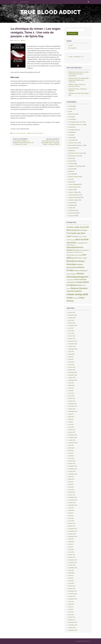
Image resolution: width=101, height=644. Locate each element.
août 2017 (71, 414)
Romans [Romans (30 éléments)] (79, 285)
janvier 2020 (72, 338)
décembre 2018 (73, 372)
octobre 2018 (72, 378)
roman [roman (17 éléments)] (85, 258)
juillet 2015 (71, 479)
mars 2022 (71, 333)
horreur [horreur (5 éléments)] (81, 250)
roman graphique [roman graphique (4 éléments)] (70, 280)
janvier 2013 (72, 557)
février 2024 (72, 323)
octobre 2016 (72, 440)
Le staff (14, 2)
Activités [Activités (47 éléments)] (70, 227)
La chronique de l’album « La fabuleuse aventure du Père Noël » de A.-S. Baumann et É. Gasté (23, 142)
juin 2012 (71, 575)
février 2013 (72, 555)
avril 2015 (71, 487)
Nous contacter (24, 2)
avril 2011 (71, 612)
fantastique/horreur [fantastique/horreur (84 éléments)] (75, 247)
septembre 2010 (73, 630)
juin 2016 (71, 450)
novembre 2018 (73, 375)
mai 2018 (71, 391)
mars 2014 (71, 521)
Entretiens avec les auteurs (76, 153)
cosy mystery (72, 140)
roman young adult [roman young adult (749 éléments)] (77, 294)
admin (24, 40)
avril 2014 (71, 518)
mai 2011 (71, 609)
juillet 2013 (71, 542)
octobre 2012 (72, 565)
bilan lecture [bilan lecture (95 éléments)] (81, 227)
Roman (70, 182)
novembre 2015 (73, 469)
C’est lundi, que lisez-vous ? (76, 124)
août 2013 (71, 539)
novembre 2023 (73, 325)
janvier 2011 (72, 620)
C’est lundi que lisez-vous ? (76, 122)
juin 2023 (71, 328)
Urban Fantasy (72, 213)
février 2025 (72, 312)
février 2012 (72, 586)
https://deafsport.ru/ (76, 57)
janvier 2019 (72, 370)
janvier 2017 (72, 432)
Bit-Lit (13, 133)
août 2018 (71, 383)
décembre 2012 (73, 560)
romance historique (74, 195)
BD (69, 111)
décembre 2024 (73, 315)
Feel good (71, 161)
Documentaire (72, 148)
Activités (71, 106)
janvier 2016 (72, 463)
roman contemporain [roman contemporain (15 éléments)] (81, 271)
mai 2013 (71, 547)
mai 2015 (71, 484)
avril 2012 (71, 581)
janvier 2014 (72, 526)
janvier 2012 (72, 588)
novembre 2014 (73, 500)
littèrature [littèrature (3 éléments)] (76, 255)
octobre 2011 (72, 596)
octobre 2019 (72, 346)
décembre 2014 (73, 497)
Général (71, 164)
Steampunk (72, 203)
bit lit (30, 133)
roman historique (73, 187)
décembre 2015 (73, 466)
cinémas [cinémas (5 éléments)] (80, 237)
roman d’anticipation (74, 184)
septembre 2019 (73, 349)
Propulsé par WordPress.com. (83, 641)
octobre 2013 (72, 534)
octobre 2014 (72, 503)
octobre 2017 (72, 409)
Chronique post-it (73, 130)
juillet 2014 (71, 510)
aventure (71, 109)
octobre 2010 (72, 628)
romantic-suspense (74, 200)
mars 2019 (71, 365)
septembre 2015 (73, 474)
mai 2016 (71, 453)
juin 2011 (71, 607)
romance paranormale (21, 133)
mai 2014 (71, 516)
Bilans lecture (72, 114)
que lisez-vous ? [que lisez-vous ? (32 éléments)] (77, 258)
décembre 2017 (73, 404)
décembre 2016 (73, 435)
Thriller (71, 208)
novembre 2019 (73, 344)
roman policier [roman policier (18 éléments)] (71, 282)
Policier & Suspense (74, 177)
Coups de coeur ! (73, 143)
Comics (70, 135)
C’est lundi (71, 119)
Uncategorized (72, 210)
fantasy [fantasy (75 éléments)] (70, 250)
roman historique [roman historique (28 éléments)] (80, 279)
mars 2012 (71, 583)
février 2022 (72, 336)
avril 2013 (71, 549)
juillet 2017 (71, 417)
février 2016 (72, 461)
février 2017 (72, 430)
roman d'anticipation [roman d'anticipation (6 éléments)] (72, 274)
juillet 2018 (71, 385)
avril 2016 (71, 456)
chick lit (71, 127)
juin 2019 (71, 357)
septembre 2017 (73, 411)
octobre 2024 (72, 318)
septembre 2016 (73, 443)
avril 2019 (71, 362)
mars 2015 (71, 490)
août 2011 (71, 602)
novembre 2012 (73, 562)
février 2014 (72, 523)
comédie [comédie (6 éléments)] (84, 237)
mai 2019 (71, 359)
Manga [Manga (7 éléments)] (80, 255)
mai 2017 (71, 422)
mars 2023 (71, 331)
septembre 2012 (73, 568)
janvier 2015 (72, 495)
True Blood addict (50, 12)
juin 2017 (71, 419)
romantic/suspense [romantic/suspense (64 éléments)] (74, 291)
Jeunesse (71, 169)
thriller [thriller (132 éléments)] (70, 298)
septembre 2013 (73, 536)
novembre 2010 (73, 625)
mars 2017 (71, 427)
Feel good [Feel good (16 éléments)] (76, 250)
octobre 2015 (72, 471)
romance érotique (73, 192)
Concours (71, 138)
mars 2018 (71, 396)
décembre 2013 (73, 529)
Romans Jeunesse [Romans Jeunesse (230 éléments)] (79, 288)
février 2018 (72, 398)
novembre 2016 (73, 437)
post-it (70, 179)
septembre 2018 (73, 380)
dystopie (71, 151)
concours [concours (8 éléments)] (69, 240)
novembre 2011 (73, 594)
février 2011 (72, 617)
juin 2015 (71, 482)
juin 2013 (71, 544)
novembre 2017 (73, 406)
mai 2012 (71, 578)
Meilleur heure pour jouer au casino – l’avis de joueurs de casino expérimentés (79, 74)
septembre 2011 (73, 599)
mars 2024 (71, 320)
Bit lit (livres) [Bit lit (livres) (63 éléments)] (74, 230)
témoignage (72, 205)
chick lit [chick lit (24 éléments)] (75, 236)
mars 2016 (71, 458)
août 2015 (71, 477)
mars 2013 (71, 552)
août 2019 (71, 352)
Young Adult (72, 216)
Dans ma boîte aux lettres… (76, 145)
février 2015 (72, 492)
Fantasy (71, 158)
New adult (71, 174)
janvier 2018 (72, 401)
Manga (70, 171)
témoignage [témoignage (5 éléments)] (76, 298)
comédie (71, 132)
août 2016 (71, 445)
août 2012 (71, 570)
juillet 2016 (71, 448)
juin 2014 (71, 513)
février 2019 (72, 367)
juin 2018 (71, 388)
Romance (71, 190)
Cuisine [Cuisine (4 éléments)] (73, 240)
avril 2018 (71, 393)
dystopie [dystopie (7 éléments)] (73, 245)
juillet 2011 (71, 604)
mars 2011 (71, 615)
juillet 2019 (71, 354)
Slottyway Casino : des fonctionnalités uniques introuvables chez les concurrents (79, 80)
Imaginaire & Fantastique (75, 166)
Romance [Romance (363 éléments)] (71, 261)
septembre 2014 (73, 505)
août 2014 (71, 508)
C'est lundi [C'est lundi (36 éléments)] (83, 230)
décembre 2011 (73, 591)
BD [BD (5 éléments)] (74, 227)
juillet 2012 (71, 573)
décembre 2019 (73, 341)
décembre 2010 (73, 622)
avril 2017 (71, 424)
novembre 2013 (73, 531)
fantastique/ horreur (74, 156)
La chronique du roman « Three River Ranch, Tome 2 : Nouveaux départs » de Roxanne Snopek (49, 142)
